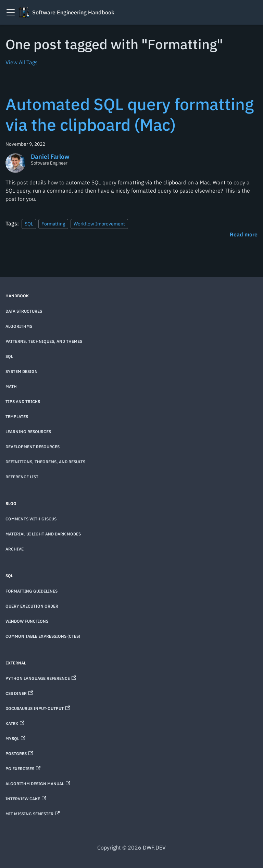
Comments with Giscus (31, 519)
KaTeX (15, 723)
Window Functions (27, 621)
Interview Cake (26, 799)
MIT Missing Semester (33, 814)
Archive (15, 549)
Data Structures (24, 311)
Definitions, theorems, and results (45, 462)
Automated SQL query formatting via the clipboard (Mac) (130, 114)
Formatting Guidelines (32, 591)
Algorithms (19, 326)
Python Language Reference (41, 678)
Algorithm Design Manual (38, 784)
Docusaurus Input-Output (38, 708)
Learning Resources (28, 432)
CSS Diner (19, 693)
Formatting (53, 224)
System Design (22, 371)
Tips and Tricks (23, 401)
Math (11, 386)
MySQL (15, 739)
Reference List (22, 477)
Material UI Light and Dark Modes (43, 534)
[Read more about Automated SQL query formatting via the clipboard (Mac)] (244, 234)
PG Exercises (23, 769)
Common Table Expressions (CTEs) (43, 636)
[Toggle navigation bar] (11, 12)
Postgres (19, 754)
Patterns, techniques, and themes (44, 341)
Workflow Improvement (99, 224)
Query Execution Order (32, 606)
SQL (29, 224)
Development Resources (33, 447)
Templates (17, 417)
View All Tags (22, 62)
